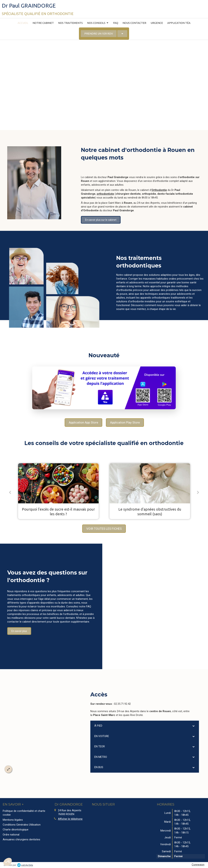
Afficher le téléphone (70, 819)
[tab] (145, 726)
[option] (58, 491)
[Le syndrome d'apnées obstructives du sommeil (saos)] (150, 483)
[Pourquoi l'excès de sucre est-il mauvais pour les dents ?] (58, 483)
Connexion (198, 865)
